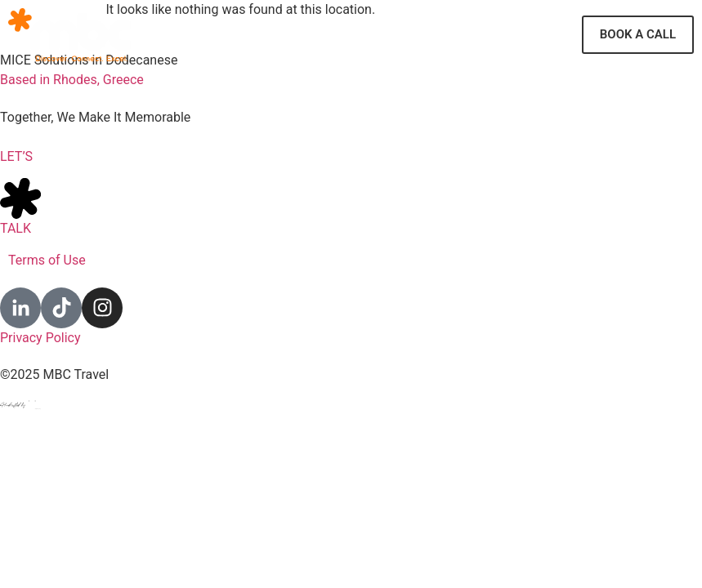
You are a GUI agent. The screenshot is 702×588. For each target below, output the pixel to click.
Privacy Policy (40, 338)
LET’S (16, 156)
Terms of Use (47, 260)
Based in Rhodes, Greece (72, 80)
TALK (16, 228)
